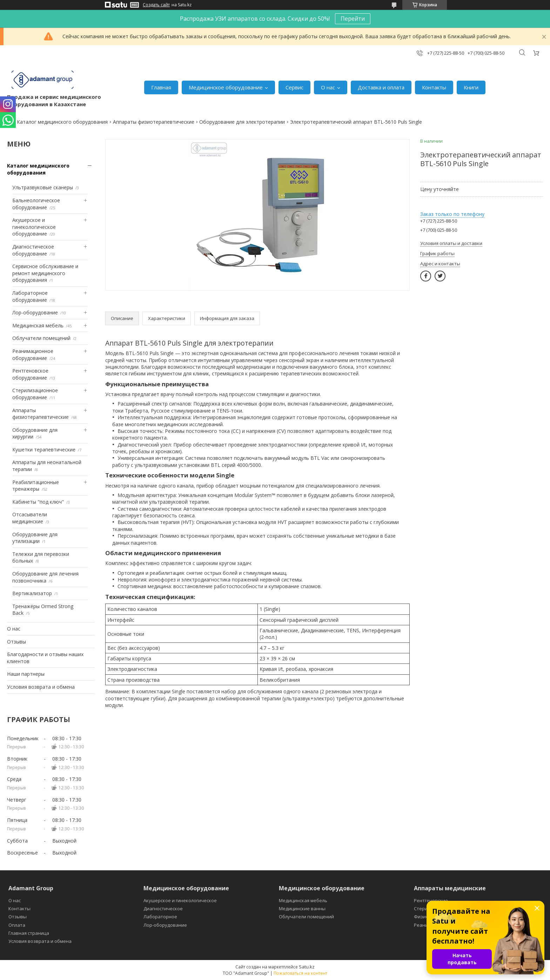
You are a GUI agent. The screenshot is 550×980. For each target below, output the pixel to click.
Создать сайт (156, 5)
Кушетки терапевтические (44, 450)
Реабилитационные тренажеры (36, 486)
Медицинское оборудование (226, 87)
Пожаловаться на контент (300, 973)
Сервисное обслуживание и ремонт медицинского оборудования (45, 273)
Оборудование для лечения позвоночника (45, 577)
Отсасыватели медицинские (30, 518)
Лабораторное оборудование (30, 296)
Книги (471, 87)
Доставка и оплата (381, 87)
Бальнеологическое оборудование (36, 204)
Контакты (434, 87)
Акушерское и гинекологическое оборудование (34, 227)
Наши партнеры (26, 674)
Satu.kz (307, 967)
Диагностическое (163, 908)
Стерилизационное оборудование (35, 394)
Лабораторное (160, 917)
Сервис (294, 87)
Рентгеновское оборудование (30, 374)
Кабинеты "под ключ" (38, 502)
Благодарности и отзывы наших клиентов (45, 658)
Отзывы (16, 642)
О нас (328, 87)
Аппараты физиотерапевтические (154, 122)
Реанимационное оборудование (33, 355)
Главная (161, 87)
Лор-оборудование (35, 312)
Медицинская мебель (38, 325)
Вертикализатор (32, 593)
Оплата (17, 925)
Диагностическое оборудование (33, 250)
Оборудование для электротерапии (242, 122)
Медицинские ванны (302, 908)
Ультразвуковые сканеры (43, 187)
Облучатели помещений (41, 338)
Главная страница (29, 933)
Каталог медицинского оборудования (62, 122)
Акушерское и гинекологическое (180, 900)
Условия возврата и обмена (41, 687)
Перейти (353, 19)
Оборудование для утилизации (35, 538)
